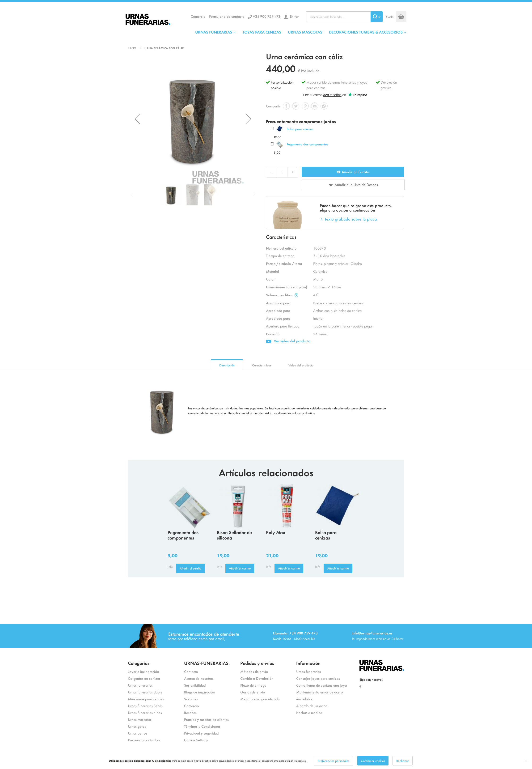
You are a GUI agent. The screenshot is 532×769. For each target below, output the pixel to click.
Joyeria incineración (144, 671)
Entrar (294, 16)
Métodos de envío (254, 671)
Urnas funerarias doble (145, 692)
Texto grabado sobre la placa (351, 219)
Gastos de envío (253, 692)
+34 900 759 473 (267, 16)
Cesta (390, 17)
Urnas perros (138, 733)
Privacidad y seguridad (201, 733)
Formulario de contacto (227, 16)
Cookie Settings (196, 740)
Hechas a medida (309, 712)
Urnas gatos (137, 726)
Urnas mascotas (140, 719)
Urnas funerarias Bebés (145, 706)
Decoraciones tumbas (144, 740)
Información (308, 663)
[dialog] (266, 761)
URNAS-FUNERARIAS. (207, 663)
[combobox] (344, 17)
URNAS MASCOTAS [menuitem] (305, 32)
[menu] (301, 32)
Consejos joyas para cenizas (318, 678)
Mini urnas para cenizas (146, 699)
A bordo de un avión (312, 706)
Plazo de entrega (253, 685)
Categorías (139, 663)
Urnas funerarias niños (145, 712)
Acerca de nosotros (199, 678)
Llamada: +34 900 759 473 (295, 633)
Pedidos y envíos (257, 663)
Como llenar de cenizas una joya (321, 685)
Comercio (198, 16)
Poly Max (276, 532)
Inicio (132, 48)
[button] (137, 119)
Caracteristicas (262, 365)
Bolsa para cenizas (300, 129)
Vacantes (191, 699)
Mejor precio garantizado (260, 699)
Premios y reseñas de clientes (206, 719)
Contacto (191, 671)
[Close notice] (526, 761)
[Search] (377, 17)
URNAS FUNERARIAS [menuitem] (214, 32)
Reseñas (190, 712)
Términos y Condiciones (202, 726)
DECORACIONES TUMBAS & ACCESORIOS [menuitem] (366, 32)
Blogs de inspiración (199, 692)
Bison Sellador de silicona (234, 535)
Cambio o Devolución (257, 678)
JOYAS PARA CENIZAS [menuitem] (262, 32)
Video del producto (301, 365)
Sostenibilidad (195, 685)
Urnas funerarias (140, 685)
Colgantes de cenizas (144, 678)
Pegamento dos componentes (307, 144)
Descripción (227, 365)
